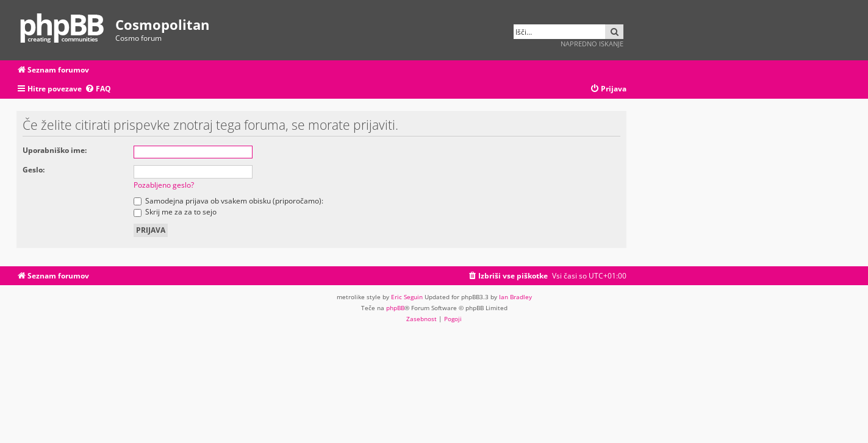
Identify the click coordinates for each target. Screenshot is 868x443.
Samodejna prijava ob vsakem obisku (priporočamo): (228, 201)
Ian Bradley (515, 297)
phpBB (395, 308)
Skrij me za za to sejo (175, 212)
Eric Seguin (407, 297)
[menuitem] (98, 89)
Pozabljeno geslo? (164, 185)
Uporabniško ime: (55, 150)
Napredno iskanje (592, 44)
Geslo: (34, 170)
